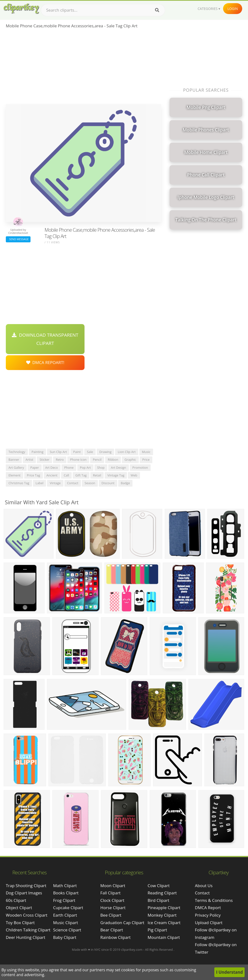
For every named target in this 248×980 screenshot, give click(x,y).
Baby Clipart (65, 937)
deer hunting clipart (26, 937)
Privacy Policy (208, 915)
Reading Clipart (162, 893)
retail (97, 475)
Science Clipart (67, 930)
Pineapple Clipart (164, 908)
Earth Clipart (65, 915)
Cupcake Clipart (68, 908)
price (146, 460)
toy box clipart (20, 923)
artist (29, 460)
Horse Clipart (113, 908)
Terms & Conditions (214, 900)
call (66, 475)
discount (108, 483)
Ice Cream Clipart (164, 923)
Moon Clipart (113, 886)
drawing (105, 452)
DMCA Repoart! (45, 362)
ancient (52, 475)
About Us (204, 886)
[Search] (157, 10)
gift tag (81, 475)
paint (77, 452)
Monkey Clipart (162, 915)
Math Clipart (65, 886)
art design (119, 468)
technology (17, 452)
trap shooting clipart (26, 886)
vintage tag (116, 475)
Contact (202, 893)
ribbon (113, 460)
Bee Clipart (111, 915)
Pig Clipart (157, 930)
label (40, 483)
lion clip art (127, 452)
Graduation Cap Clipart (122, 923)
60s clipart (16, 900)
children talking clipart (28, 930)
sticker (44, 460)
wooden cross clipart (27, 915)
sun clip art (58, 452)
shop (101, 468)
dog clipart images (24, 893)
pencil (97, 460)
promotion (140, 468)
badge (125, 483)
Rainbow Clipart (115, 937)
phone (69, 468)
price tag (34, 475)
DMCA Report (208, 908)
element (15, 475)
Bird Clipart (159, 900)
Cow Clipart (159, 886)
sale (90, 452)
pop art (85, 468)
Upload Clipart (209, 923)
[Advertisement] (83, 68)
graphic (130, 460)
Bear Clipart (112, 930)
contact (73, 483)
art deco (52, 468)
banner (14, 460)
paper (35, 468)
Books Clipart (66, 893)
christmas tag (19, 483)
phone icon (78, 460)
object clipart (19, 908)
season (90, 483)
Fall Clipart (110, 893)
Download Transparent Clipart (45, 339)
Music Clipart (66, 923)
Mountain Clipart (164, 937)
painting (37, 452)
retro (60, 460)
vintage (55, 483)
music (146, 452)
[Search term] (103, 10)
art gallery (16, 468)
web (134, 475)
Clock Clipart (112, 900)
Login (233, 9)
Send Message (18, 239)
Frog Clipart (64, 900)
